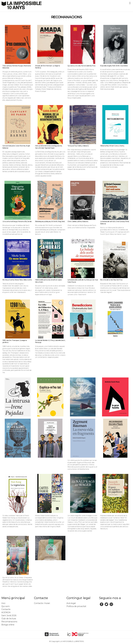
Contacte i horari (42, 603)
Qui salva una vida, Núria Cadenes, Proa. (82, 66)
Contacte (6, 609)
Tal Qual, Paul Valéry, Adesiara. (78, 146)
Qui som (6, 606)
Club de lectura (9, 619)
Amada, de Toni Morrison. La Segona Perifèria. (48, 67)
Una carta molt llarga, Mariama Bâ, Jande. (17, 221)
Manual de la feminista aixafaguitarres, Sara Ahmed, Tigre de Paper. (49, 147)
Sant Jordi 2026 (9, 615)
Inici (3, 603)
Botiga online (8, 625)
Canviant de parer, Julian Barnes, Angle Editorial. (16, 147)
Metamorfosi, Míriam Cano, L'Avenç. (112, 146)
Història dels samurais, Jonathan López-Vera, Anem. (49, 281)
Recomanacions (9, 622)
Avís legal (71, 603)
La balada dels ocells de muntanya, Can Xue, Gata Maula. (83, 281)
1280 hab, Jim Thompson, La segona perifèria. (15, 341)
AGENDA (6, 612)
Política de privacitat (76, 606)
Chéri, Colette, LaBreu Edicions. (78, 221)
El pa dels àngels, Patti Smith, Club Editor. (114, 66)
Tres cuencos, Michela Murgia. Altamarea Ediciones (17, 67)
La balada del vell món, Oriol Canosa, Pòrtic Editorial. (115, 223)
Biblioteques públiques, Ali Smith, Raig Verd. (50, 221)
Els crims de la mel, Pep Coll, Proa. (111, 280)
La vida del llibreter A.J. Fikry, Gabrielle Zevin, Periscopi (50, 341)
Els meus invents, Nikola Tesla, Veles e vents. (17, 280)
